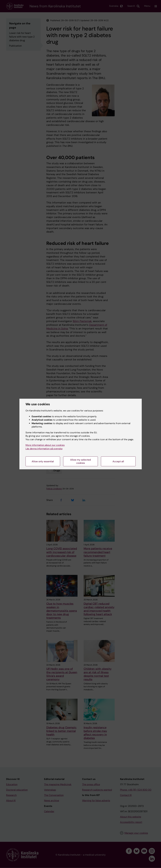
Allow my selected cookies (80, 461)
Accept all (118, 461)
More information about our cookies (45, 445)
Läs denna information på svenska (44, 449)
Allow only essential (43, 461)
